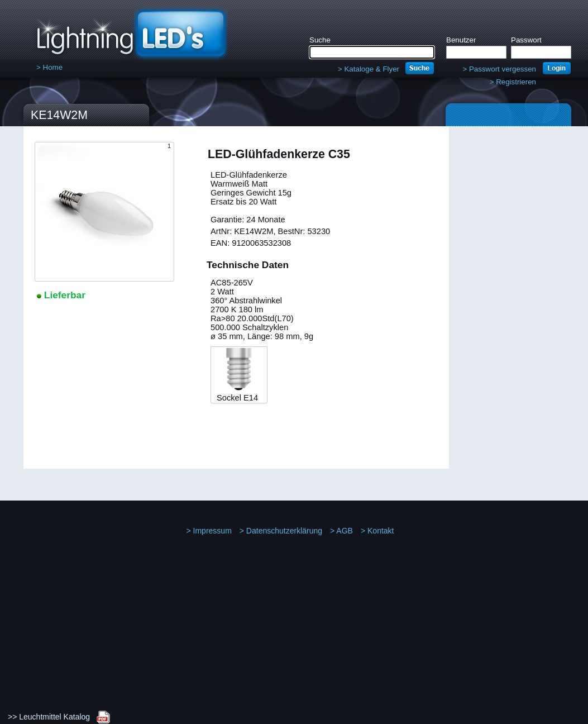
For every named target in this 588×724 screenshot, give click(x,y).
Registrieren (513, 82)
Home (49, 67)
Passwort (526, 40)
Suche (320, 40)
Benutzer (461, 40)
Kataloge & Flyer (369, 69)
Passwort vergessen (499, 69)
